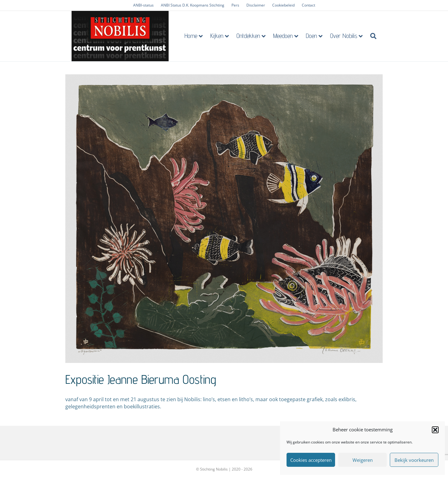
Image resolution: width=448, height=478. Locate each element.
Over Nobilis (350, 37)
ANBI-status (143, 5)
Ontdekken (254, 37)
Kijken (223, 37)
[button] (435, 430)
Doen (318, 37)
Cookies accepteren (311, 460)
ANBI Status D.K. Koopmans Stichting (193, 5)
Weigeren (363, 460)
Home (197, 37)
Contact (308, 5)
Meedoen (289, 37)
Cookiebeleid (283, 5)
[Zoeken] (378, 37)
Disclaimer (256, 5)
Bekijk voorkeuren (414, 460)
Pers (235, 5)
